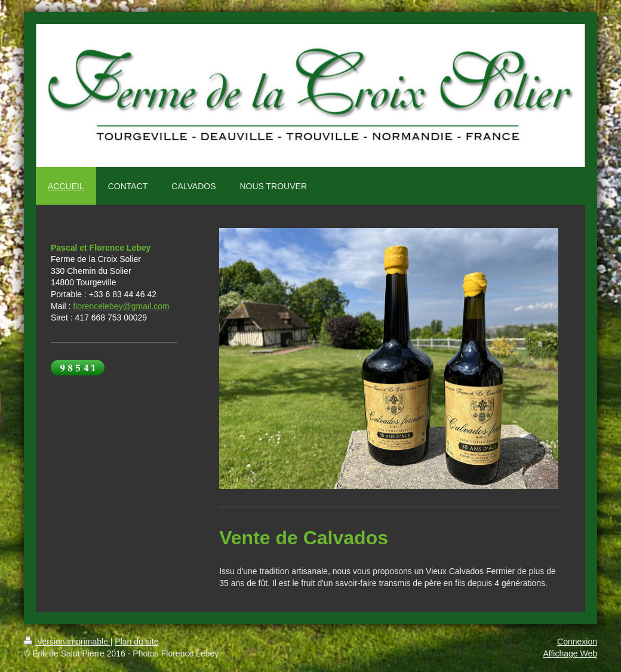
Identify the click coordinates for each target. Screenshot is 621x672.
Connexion (577, 642)
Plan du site (136, 642)
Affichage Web (570, 653)
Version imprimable (67, 642)
